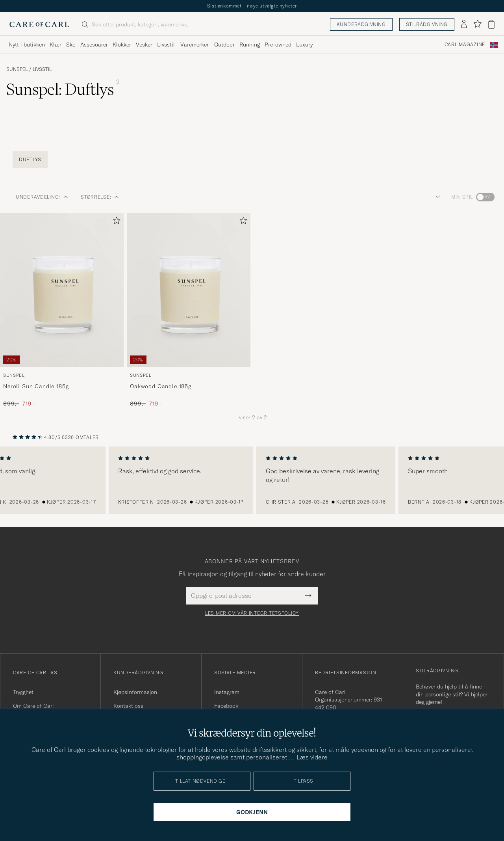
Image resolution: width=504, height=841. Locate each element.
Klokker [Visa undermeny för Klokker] (122, 45)
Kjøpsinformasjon (135, 692)
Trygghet (23, 692)
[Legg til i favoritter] (115, 222)
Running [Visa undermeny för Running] (250, 45)
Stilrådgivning (427, 24)
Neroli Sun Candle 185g (36, 386)
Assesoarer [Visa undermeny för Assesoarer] (94, 45)
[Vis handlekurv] (491, 24)
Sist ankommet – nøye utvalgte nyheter (252, 6)
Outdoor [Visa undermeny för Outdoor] (224, 45)
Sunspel (17, 69)
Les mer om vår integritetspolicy (252, 613)
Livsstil (42, 69)
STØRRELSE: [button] (100, 197)
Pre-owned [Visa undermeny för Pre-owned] (278, 45)
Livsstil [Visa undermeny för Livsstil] (166, 45)
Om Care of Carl (33, 706)
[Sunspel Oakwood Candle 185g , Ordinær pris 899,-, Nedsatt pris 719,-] (189, 310)
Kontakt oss (128, 706)
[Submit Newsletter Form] (308, 595)
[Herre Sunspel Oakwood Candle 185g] (189, 290)
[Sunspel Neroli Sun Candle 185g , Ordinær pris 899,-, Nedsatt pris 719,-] (62, 310)
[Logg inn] (464, 24)
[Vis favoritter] (477, 24)
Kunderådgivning (361, 24)
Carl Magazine (465, 45)
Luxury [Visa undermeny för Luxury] (304, 45)
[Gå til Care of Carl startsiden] (39, 24)
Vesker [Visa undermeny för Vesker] (144, 45)
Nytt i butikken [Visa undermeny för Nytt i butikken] (27, 45)
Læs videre (312, 757)
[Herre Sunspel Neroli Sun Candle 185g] (62, 290)
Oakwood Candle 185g (161, 386)
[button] (436, 197)
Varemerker (195, 45)
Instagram (227, 692)
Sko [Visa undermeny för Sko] (71, 45)
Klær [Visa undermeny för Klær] (56, 45)
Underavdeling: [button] (42, 197)
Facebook (226, 706)
